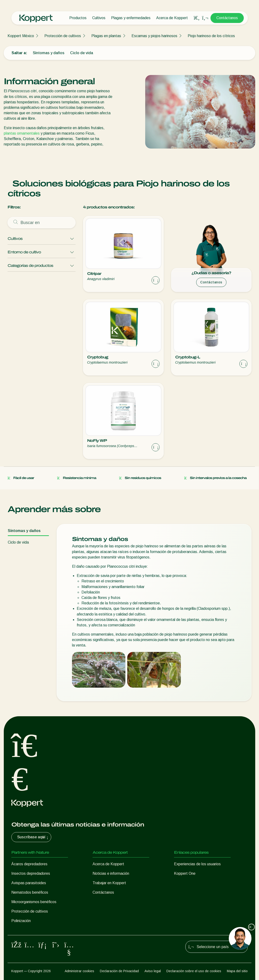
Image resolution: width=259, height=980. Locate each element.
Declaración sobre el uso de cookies (194, 971)
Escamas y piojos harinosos (154, 36)
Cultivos (99, 18)
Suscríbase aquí (33, 837)
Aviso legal (153, 971)
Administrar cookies (79, 971)
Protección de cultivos (63, 36)
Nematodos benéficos (30, 892)
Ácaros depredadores (29, 864)
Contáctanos (227, 18)
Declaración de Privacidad (119, 971)
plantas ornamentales (22, 133)
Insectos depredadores (31, 873)
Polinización (21, 921)
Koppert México (21, 36)
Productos (78, 18)
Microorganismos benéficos (34, 902)
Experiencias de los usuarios (197, 864)
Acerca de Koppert (172, 18)
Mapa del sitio (237, 971)
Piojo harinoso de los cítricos (211, 36)
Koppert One (185, 873)
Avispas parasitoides (29, 883)
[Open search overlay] (197, 18)
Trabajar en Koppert (109, 883)
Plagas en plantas (106, 36)
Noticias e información (111, 873)
